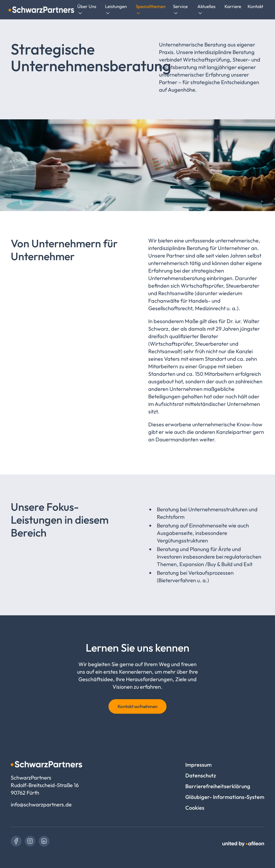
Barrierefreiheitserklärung (218, 786)
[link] (16, 841)
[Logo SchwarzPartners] (41, 10)
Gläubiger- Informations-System (225, 797)
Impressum (198, 765)
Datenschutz (201, 775)
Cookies (195, 808)
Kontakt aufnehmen (137, 706)
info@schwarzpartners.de (41, 804)
